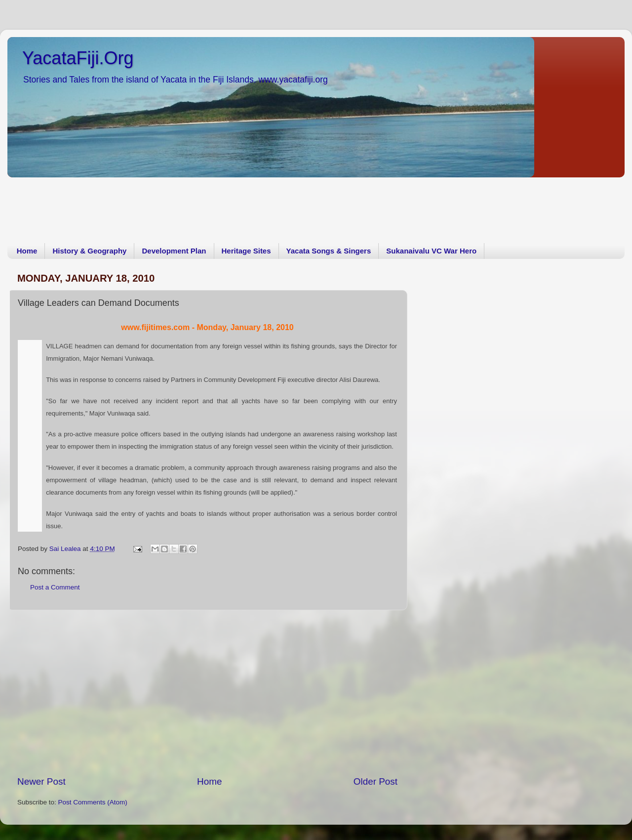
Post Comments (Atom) (93, 802)
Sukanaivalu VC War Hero (431, 251)
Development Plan (174, 251)
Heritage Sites (246, 251)
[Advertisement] (187, 203)
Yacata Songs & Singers (329, 251)
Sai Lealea (66, 549)
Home (27, 251)
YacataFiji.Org (78, 58)
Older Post (375, 781)
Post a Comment (55, 587)
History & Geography (89, 251)
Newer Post (41, 781)
